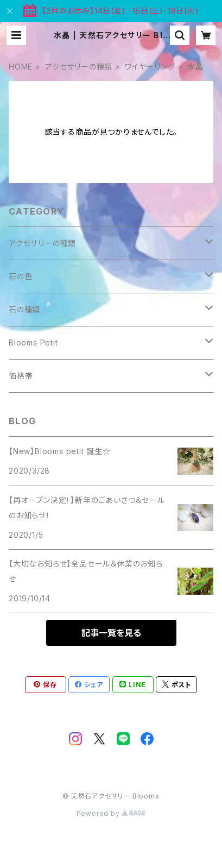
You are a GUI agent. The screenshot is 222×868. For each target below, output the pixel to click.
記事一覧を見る (111, 633)
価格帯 (21, 376)
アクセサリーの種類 (79, 67)
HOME (21, 67)
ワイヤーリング (150, 67)
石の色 (20, 276)
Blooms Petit (33, 342)
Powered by (111, 813)
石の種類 (24, 309)
